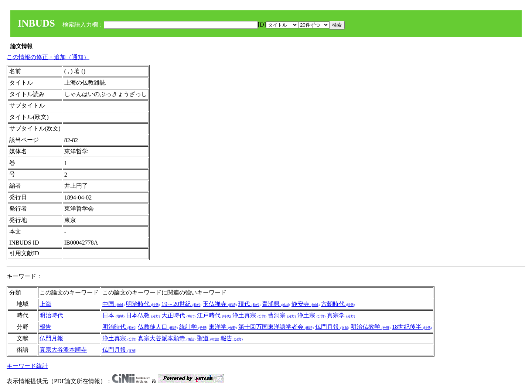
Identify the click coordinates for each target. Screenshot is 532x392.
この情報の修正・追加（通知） (48, 57)
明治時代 (143, 304)
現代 (249, 304)
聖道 (208, 338)
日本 (113, 315)
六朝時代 (338, 304)
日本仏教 (143, 315)
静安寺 (306, 304)
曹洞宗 (282, 315)
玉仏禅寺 (220, 304)
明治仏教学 (371, 327)
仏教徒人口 (158, 327)
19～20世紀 (181, 304)
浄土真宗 (249, 315)
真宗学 (341, 315)
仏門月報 (332, 327)
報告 (45, 327)
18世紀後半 (412, 327)
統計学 (193, 327)
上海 (45, 304)
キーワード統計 (27, 366)
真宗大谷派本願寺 (167, 338)
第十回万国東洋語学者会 (276, 327)
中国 (113, 304)
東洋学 (223, 327)
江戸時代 (214, 315)
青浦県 (276, 304)
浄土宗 (311, 315)
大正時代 (178, 315)
